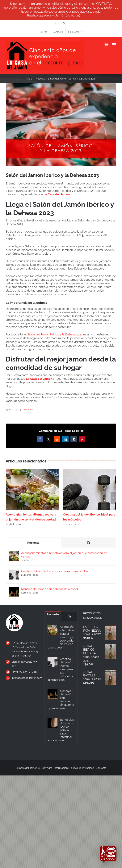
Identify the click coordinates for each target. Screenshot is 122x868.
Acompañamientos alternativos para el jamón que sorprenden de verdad (64, 555)
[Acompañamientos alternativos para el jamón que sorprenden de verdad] (14, 553)
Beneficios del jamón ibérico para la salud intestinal (67, 728)
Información (61, 768)
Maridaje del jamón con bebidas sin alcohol (50, 589)
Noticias (28, 409)
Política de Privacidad (82, 768)
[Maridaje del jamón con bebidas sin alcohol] (14, 589)
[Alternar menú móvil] (114, 45)
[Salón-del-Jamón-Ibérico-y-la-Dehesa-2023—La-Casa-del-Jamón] (61, 124)
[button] (9, 498)
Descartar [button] (88, 15)
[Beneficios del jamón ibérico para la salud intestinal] (53, 723)
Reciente (33, 543)
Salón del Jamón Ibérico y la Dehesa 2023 (55, 334)
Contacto (101, 768)
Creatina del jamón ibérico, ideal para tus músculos (55, 571)
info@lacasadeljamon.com (25, 678)
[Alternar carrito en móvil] (107, 45)
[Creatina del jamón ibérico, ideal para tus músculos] (14, 571)
